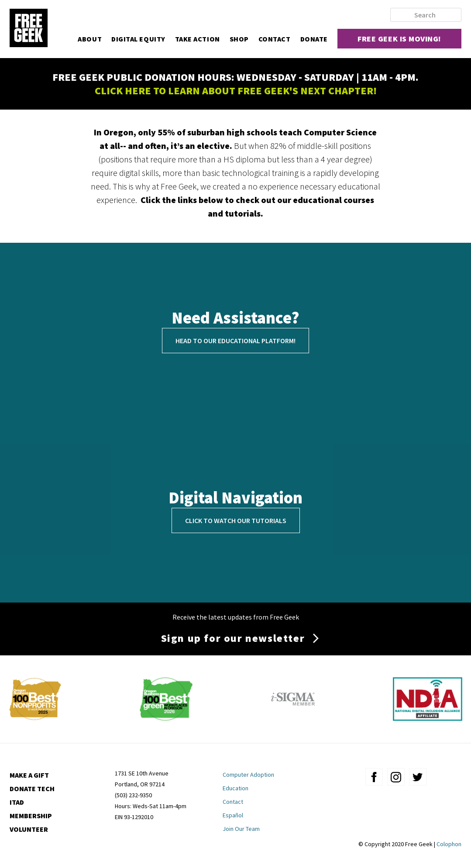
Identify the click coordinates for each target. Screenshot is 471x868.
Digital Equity (138, 39)
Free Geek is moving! (399, 39)
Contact (275, 39)
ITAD (17, 802)
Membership (31, 816)
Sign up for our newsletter (233, 638)
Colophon (449, 844)
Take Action (198, 39)
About (90, 39)
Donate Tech (32, 789)
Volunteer (29, 829)
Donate (314, 39)
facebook (374, 777)
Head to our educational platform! (235, 341)
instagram (396, 777)
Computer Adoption (248, 775)
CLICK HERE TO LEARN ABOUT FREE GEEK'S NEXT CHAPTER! (236, 91)
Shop (239, 39)
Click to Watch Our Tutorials (236, 520)
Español (233, 815)
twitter (418, 777)
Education (235, 788)
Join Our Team (241, 829)
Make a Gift (29, 775)
